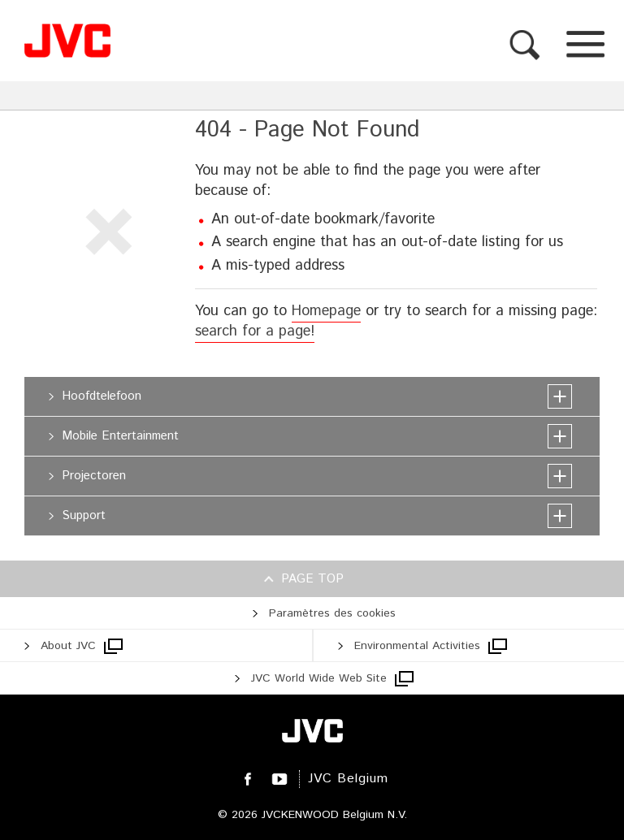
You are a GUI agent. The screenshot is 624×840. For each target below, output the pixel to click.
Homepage (326, 311)
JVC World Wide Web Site (319, 678)
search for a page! (255, 331)
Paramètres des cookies (332, 613)
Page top (312, 579)
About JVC (68, 646)
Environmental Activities (417, 646)
